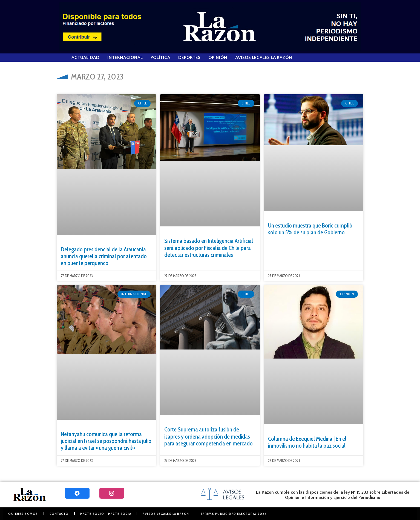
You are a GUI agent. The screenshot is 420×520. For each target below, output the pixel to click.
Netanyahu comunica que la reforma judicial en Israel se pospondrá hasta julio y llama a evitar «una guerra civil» (106, 441)
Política (160, 58)
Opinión (218, 58)
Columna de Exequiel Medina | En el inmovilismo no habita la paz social (307, 442)
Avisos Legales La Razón (264, 58)
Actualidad (85, 58)
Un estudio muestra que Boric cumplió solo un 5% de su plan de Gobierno (310, 229)
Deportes (189, 58)
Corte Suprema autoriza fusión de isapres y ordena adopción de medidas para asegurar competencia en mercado (208, 436)
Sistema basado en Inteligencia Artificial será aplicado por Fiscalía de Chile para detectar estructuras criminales (209, 248)
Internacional (125, 58)
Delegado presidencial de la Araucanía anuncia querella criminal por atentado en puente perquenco (104, 256)
